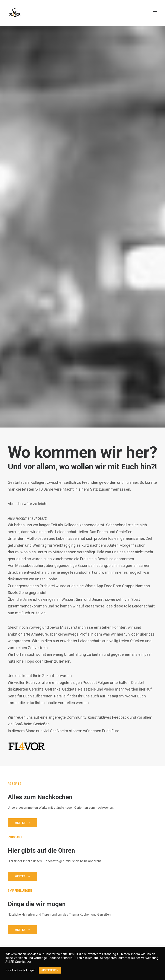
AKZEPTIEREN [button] (50, 970)
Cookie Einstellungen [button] (21, 970)
